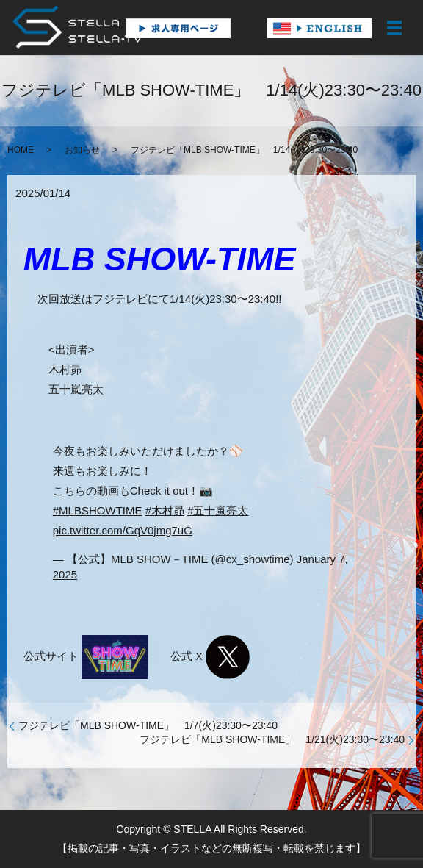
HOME (21, 150)
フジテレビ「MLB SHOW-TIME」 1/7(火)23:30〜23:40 (148, 725)
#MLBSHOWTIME (98, 510)
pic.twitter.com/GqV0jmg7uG (123, 530)
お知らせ (82, 150)
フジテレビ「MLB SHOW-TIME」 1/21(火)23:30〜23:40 (272, 739)
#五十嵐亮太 (218, 510)
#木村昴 (165, 510)
